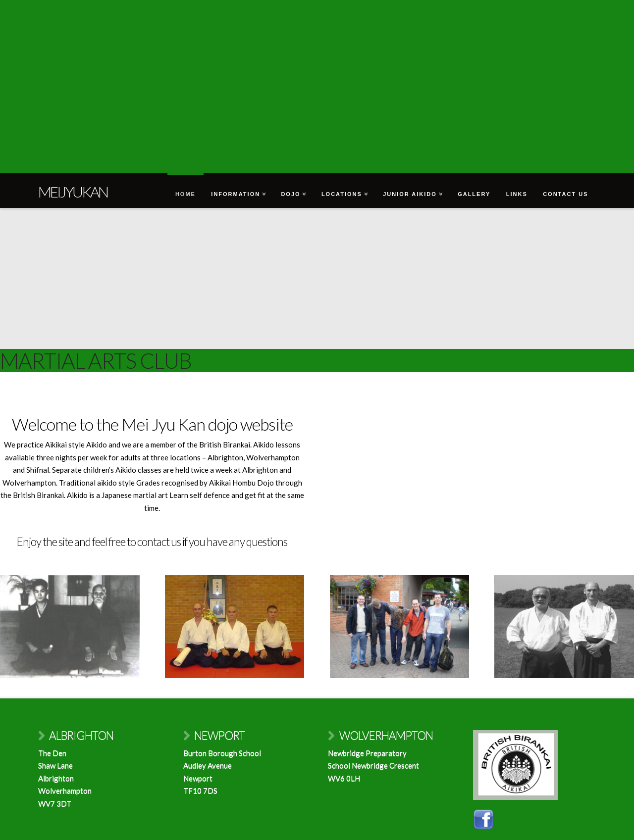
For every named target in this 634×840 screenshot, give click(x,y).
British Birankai (225, 445)
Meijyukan (73, 192)
